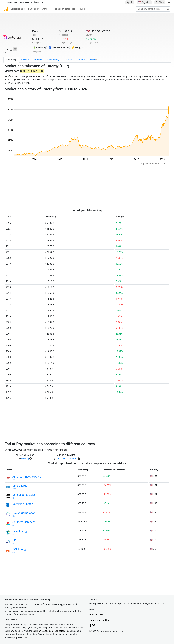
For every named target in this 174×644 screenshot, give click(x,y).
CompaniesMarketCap (66, 458)
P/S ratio (81, 60)
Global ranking (18, 9)
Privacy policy (97, 615)
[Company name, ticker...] (153, 9)
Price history (53, 60)
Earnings (38, 60)
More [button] (92, 60)
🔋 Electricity (39, 48)
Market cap (11, 60)
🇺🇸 (144, 2)
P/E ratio (68, 60)
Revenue (25, 60)
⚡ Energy (77, 48)
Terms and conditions (101, 620)
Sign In (130, 2)
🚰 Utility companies (59, 48)
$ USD (159, 2)
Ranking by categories (64, 9)
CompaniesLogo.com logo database (50, 631)
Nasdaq (25, 458)
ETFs (83, 9)
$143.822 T (38, 2)
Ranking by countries (38, 9)
